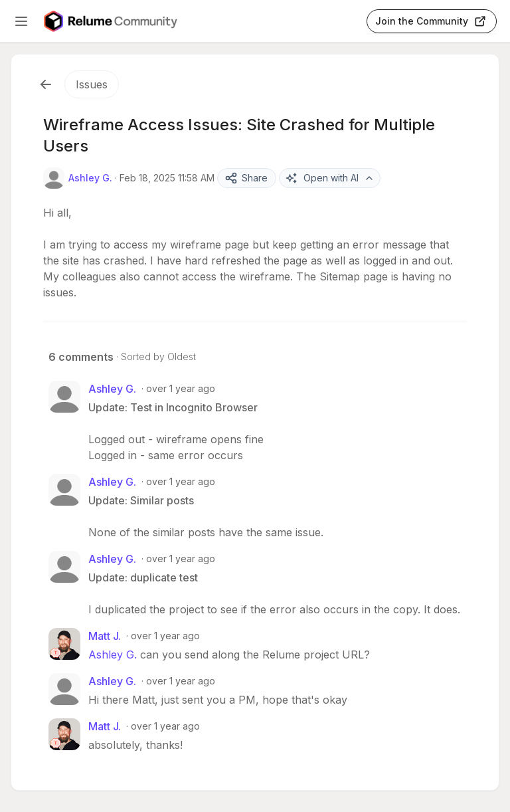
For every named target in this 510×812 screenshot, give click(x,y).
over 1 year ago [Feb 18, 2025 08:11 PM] (181, 681)
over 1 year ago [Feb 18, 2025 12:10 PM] (181, 481)
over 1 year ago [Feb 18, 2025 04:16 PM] (165, 636)
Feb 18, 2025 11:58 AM (167, 178)
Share (246, 178)
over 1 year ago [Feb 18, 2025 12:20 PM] (181, 558)
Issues (92, 84)
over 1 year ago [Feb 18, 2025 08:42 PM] (165, 726)
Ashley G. (113, 655)
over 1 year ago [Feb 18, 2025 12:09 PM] (181, 388)
